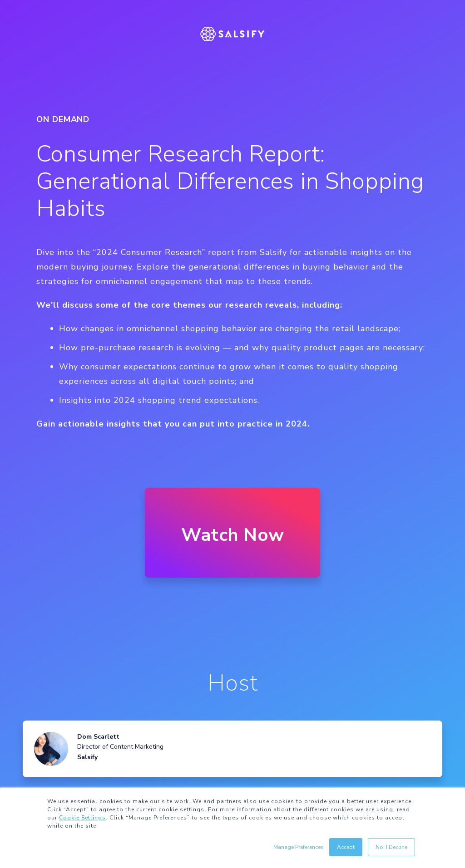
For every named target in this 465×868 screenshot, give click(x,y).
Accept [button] (346, 847)
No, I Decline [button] (391, 847)
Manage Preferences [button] (299, 847)
